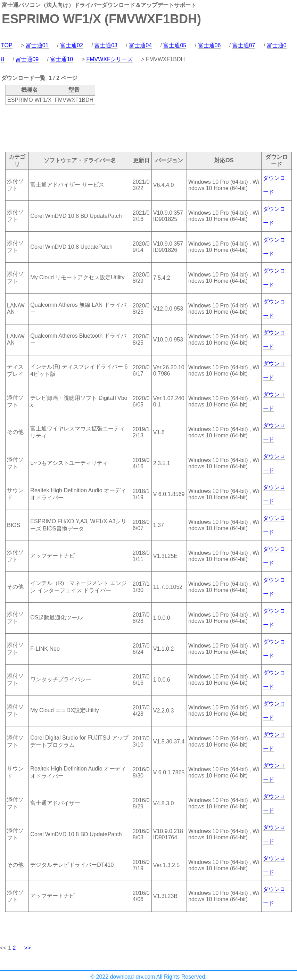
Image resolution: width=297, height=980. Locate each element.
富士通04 (140, 45)
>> (28, 948)
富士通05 (175, 45)
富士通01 (37, 45)
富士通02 (72, 45)
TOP (7, 45)
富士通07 (244, 45)
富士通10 (61, 59)
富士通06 (209, 45)
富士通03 (106, 45)
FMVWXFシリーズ (109, 59)
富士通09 (27, 59)
